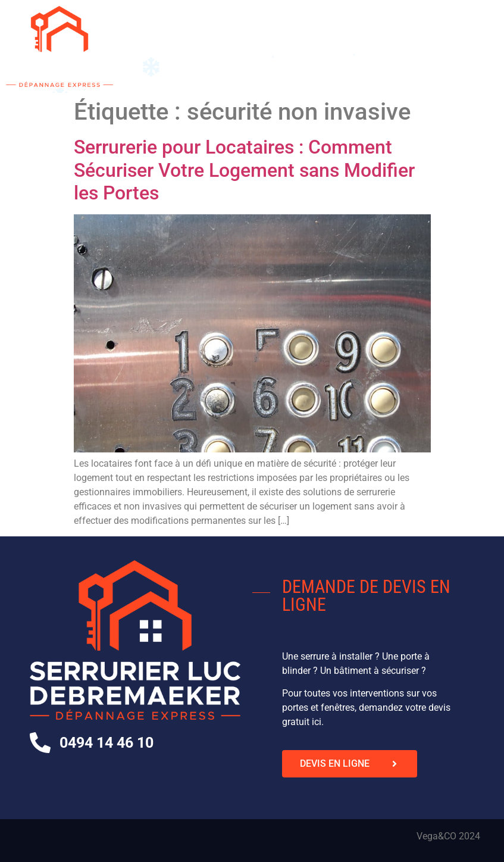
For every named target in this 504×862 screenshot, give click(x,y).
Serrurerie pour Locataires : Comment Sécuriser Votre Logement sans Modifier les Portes (244, 170)
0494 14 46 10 (107, 743)
